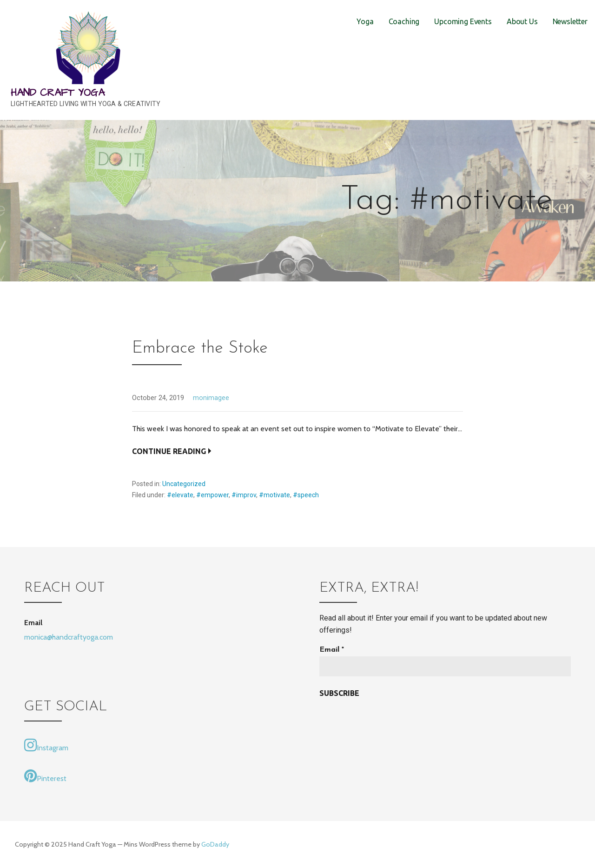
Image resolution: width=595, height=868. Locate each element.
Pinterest (45, 776)
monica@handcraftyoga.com (69, 637)
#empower (212, 495)
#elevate (180, 495)
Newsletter (570, 21)
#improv (244, 495)
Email (332, 650)
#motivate (274, 495)
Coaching (404, 21)
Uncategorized (184, 484)
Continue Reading (169, 451)
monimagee (211, 398)
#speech (306, 495)
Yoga (365, 21)
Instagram (46, 745)
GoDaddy (215, 844)
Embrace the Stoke (200, 348)
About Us (522, 21)
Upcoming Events (463, 21)
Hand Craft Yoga (58, 93)
